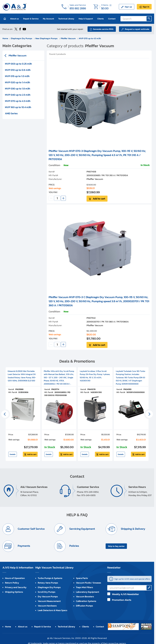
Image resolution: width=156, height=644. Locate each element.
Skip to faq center (116, 546)
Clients (101, 19)
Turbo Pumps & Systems (50, 578)
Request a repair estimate (137, 29)
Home (5, 38)
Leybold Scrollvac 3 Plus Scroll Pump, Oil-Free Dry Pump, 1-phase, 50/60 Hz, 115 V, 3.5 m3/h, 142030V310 (95, 376)
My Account (48, 19)
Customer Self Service (31, 529)
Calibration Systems (86, 601)
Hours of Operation (15, 578)
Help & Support (86, 19)
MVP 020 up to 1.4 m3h (18, 82)
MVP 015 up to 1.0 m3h (17, 76)
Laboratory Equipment (88, 592)
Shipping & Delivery (133, 529)
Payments (24, 546)
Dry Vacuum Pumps (48, 596)
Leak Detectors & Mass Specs (52, 610)
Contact (112, 19)
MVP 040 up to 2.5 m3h (18, 95)
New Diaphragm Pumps (47, 38)
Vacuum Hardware (47, 606)
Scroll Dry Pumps (47, 592)
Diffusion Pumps (84, 606)
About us (14, 19)
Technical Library (66, 19)
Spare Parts (82, 578)
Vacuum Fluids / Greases (88, 583)
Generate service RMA (103, 29)
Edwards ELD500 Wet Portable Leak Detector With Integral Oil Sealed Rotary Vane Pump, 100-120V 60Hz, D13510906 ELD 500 (22, 376)
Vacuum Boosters (85, 596)
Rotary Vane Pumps (48, 583)
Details (13, 454)
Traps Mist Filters (84, 587)
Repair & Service (31, 19)
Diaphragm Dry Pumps (22, 38)
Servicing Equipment (82, 529)
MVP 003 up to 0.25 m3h (18, 64)
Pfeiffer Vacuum (68, 38)
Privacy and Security (16, 587)
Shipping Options (14, 592)
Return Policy (12, 583)
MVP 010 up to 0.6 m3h (18, 70)
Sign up (128, 7)
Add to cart (99, 199)
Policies (74, 546)
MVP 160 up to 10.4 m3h (18, 107)
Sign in (146, 7)
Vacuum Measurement (49, 601)
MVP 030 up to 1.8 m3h (18, 89)
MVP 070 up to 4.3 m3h (90, 38)
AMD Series (11, 113)
